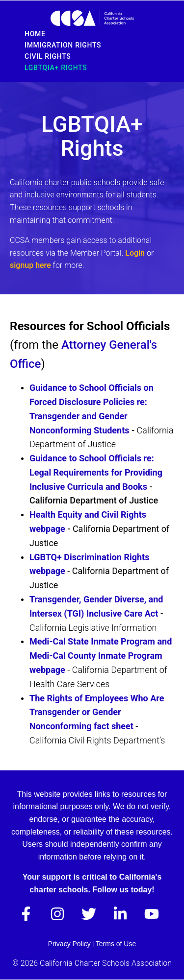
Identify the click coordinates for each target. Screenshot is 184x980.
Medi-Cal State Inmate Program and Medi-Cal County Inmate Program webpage (101, 656)
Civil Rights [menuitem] (48, 56)
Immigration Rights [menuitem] (63, 45)
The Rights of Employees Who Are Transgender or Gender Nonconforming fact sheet (97, 712)
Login (136, 253)
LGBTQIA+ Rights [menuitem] (56, 68)
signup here (30, 265)
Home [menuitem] (35, 34)
